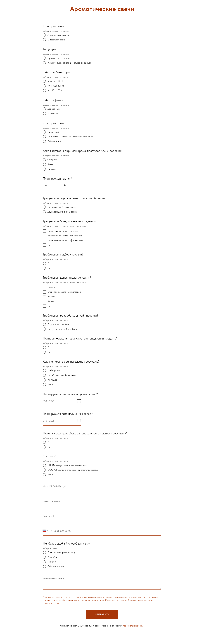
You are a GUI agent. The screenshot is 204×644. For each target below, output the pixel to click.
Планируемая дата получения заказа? (68, 414)
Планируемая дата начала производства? (70, 394)
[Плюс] (65, 186)
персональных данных (133, 626)
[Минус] (46, 186)
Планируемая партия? (57, 178)
